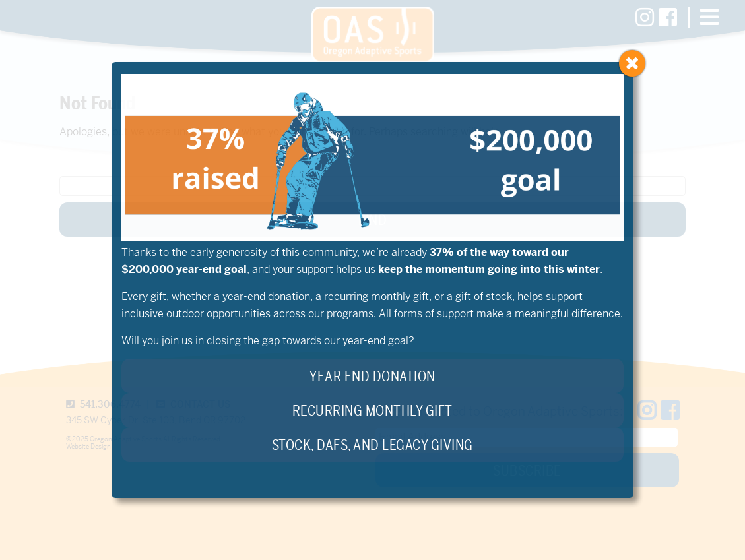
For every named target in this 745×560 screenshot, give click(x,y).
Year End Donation (372, 377)
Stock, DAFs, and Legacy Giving (372, 445)
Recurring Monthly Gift (372, 411)
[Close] (632, 63)
